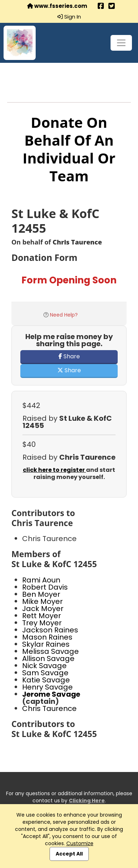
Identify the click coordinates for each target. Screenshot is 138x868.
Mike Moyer (42, 601)
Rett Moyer (42, 616)
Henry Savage (47, 687)
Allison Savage (48, 658)
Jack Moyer (43, 609)
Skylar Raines (46, 644)
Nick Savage (44, 666)
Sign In (69, 17)
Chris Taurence (49, 708)
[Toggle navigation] (121, 43)
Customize (80, 843)
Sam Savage (45, 673)
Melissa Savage (50, 651)
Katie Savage (46, 680)
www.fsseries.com (57, 6)
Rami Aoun (41, 580)
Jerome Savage (51, 694)
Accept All (69, 854)
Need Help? (64, 315)
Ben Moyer (41, 594)
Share (69, 356)
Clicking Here (87, 801)
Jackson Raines (50, 630)
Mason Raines (47, 637)
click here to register (54, 470)
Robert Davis (45, 587)
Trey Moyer (42, 623)
